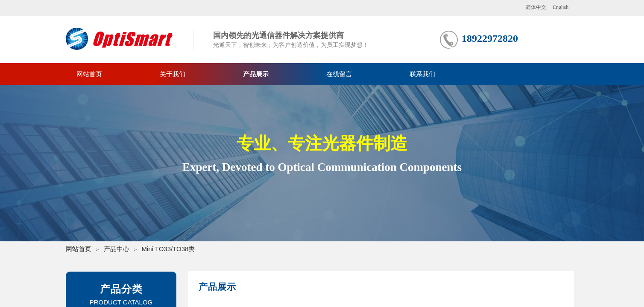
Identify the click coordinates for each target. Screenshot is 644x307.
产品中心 (117, 249)
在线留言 (339, 74)
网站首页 (89, 74)
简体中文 (536, 7)
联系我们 (422, 74)
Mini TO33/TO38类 (168, 249)
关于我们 (173, 74)
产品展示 (256, 74)
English (561, 7)
